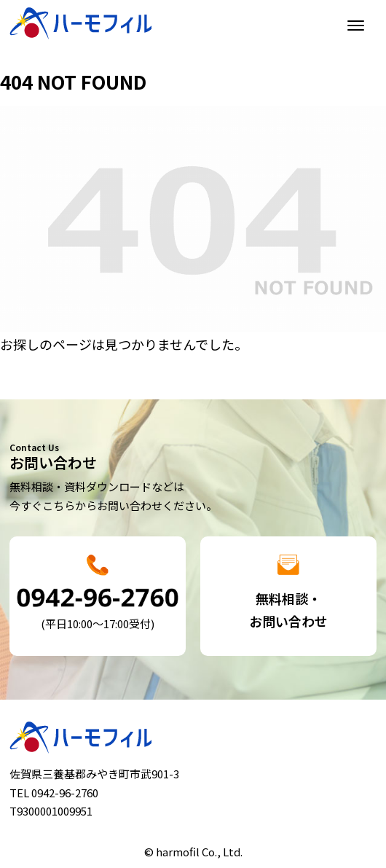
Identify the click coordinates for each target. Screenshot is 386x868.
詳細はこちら (98, 597)
